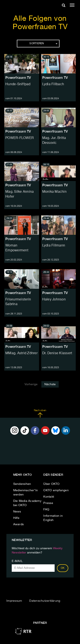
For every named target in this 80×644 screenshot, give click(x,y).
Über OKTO (51, 484)
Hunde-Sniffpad (18, 84)
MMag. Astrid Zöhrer (21, 353)
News (17, 512)
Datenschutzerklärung (45, 601)
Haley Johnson (54, 300)
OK (63, 568)
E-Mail (17, 561)
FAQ (46, 510)
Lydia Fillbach (53, 84)
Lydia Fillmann (54, 246)
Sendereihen (22, 484)
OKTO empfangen (56, 490)
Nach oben (40, 413)
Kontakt (49, 497)
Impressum (14, 601)
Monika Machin (54, 192)
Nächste (50, 384)
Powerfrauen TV (18, 78)
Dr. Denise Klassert (57, 353)
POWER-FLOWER (20, 138)
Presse (48, 503)
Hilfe (16, 518)
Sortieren (43, 44)
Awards (19, 524)
